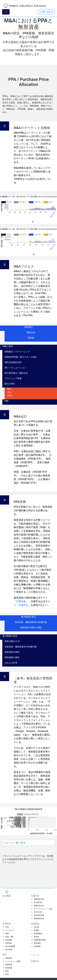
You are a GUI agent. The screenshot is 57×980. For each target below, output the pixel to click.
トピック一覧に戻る (15, 843)
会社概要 (7, 896)
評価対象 (21, 601)
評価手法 (23, 605)
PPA (4, 955)
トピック (35, 955)
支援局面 (7, 924)
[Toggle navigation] (6, 12)
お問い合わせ (47, 12)
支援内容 (35, 896)
